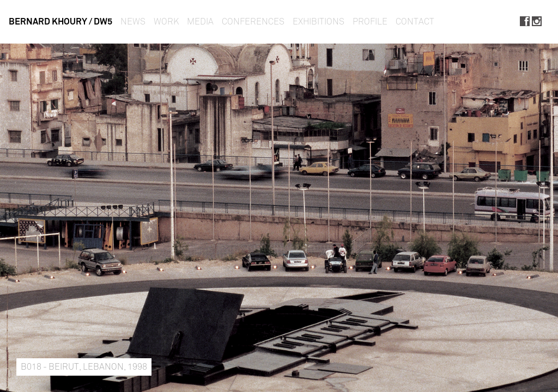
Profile (370, 22)
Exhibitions (319, 22)
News (133, 22)
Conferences (253, 22)
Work (166, 22)
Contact (415, 22)
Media (200, 22)
